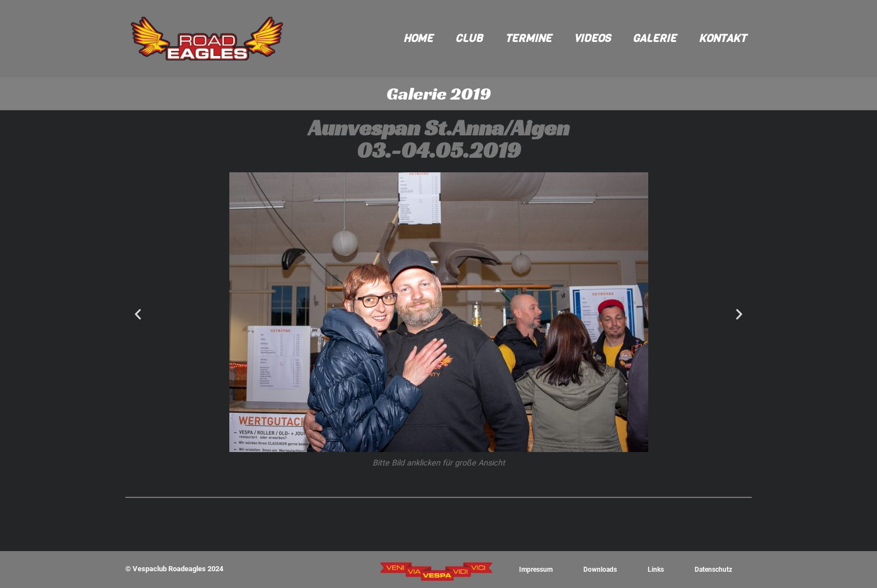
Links (656, 569)
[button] (138, 314)
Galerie (654, 38)
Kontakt (722, 38)
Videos (592, 38)
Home (418, 38)
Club (469, 38)
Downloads (601, 569)
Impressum (536, 569)
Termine (528, 38)
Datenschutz (713, 569)
